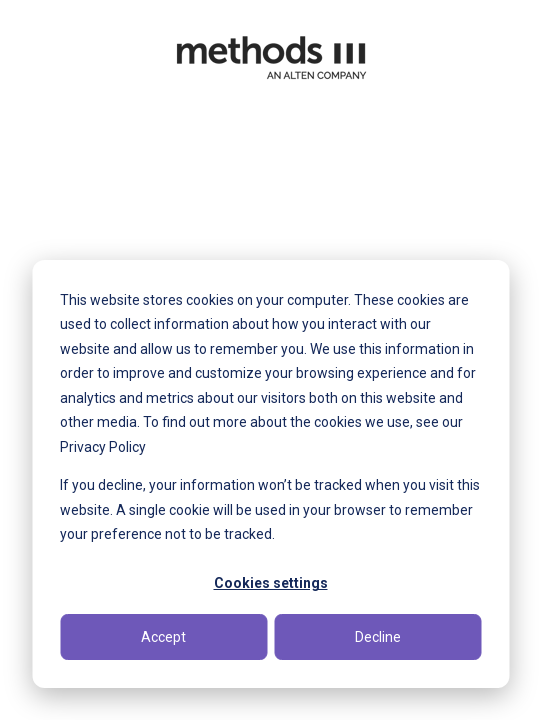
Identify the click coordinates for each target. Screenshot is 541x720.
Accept (163, 637)
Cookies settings (271, 583)
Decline (378, 637)
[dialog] (270, 474)
